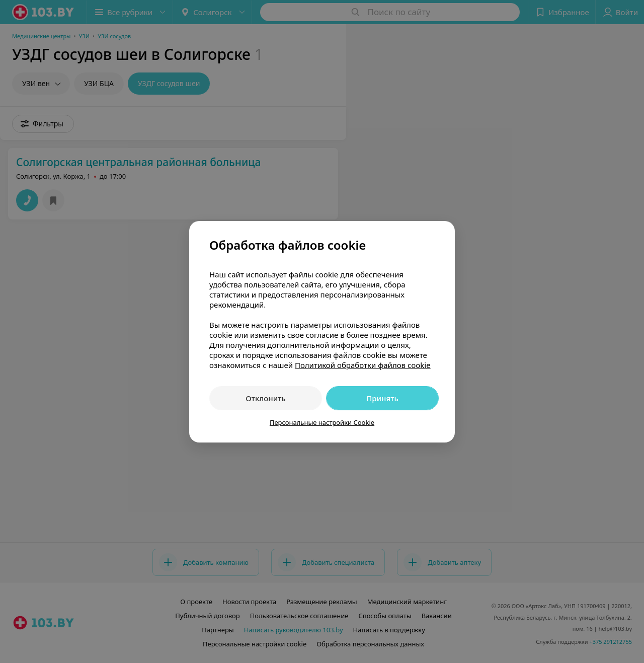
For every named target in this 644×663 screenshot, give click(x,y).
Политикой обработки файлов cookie (363, 365)
